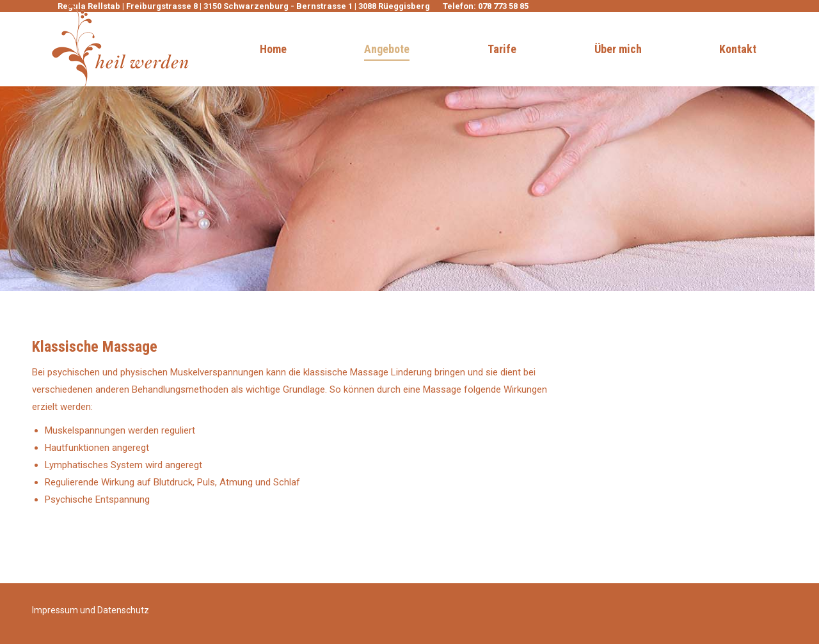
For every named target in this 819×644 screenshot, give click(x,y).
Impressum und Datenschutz (91, 610)
